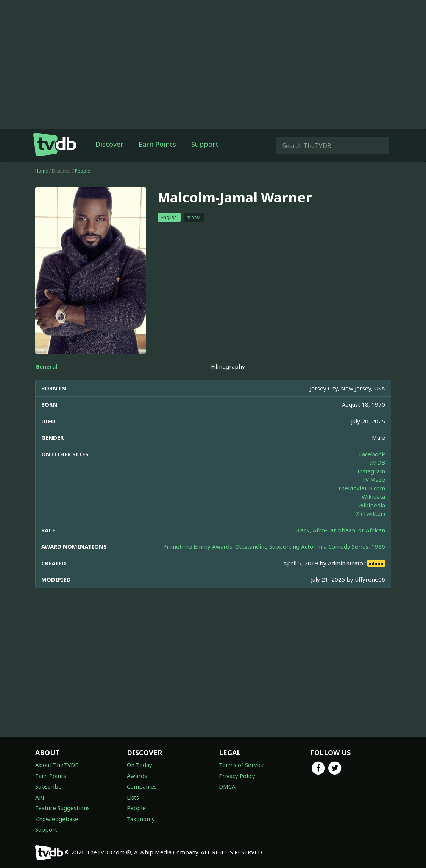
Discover (109, 144)
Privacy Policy (237, 776)
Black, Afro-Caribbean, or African (340, 530)
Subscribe (48, 786)
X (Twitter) (371, 513)
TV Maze (373, 479)
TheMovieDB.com (361, 488)
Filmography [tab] (228, 366)
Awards (137, 776)
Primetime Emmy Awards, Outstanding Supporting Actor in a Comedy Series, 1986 (274, 546)
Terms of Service (242, 765)
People (83, 171)
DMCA (227, 786)
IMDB (378, 462)
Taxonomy (141, 819)
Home (42, 171)
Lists (133, 797)
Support (205, 144)
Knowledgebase (57, 819)
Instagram (371, 471)
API (40, 797)
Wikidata (373, 496)
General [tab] (46, 366)
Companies (142, 786)
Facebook (372, 454)
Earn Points (157, 144)
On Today (140, 765)
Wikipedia (372, 505)
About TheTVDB (57, 765)
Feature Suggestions (62, 808)
